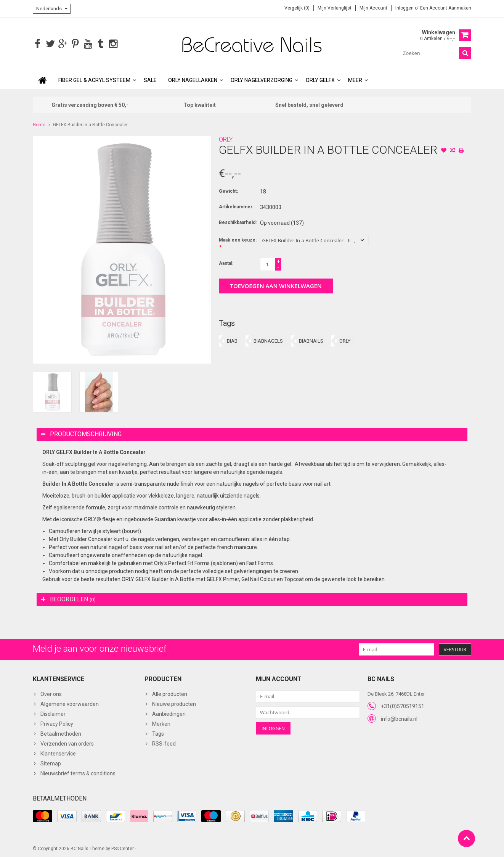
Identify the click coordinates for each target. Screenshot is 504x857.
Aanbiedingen (169, 713)
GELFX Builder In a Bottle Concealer (90, 124)
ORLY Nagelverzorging (262, 79)
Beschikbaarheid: (238, 222)
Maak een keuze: (238, 243)
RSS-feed (164, 743)
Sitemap (51, 763)
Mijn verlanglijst (335, 8)
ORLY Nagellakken (193, 79)
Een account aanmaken (446, 8)
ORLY (226, 139)
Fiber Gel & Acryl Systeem (94, 79)
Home (39, 124)
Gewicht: (228, 190)
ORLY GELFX (320, 79)
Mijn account (373, 8)
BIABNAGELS (268, 340)
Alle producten (170, 693)
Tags (158, 733)
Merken (161, 723)
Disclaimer (53, 713)
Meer (355, 79)
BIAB (232, 340)
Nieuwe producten (174, 703)
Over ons (51, 693)
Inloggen (405, 8)
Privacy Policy (57, 723)
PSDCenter (123, 848)
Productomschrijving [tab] (81, 433)
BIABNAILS (311, 340)
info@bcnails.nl (399, 718)
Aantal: (226, 263)
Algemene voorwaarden (70, 703)
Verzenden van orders (67, 743)
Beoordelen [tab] (68, 598)
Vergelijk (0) (297, 8)
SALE (150, 79)
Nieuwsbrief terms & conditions (78, 773)
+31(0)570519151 (403, 706)
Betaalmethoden (61, 733)
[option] (52, 391)
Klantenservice (58, 753)
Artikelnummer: (236, 206)
